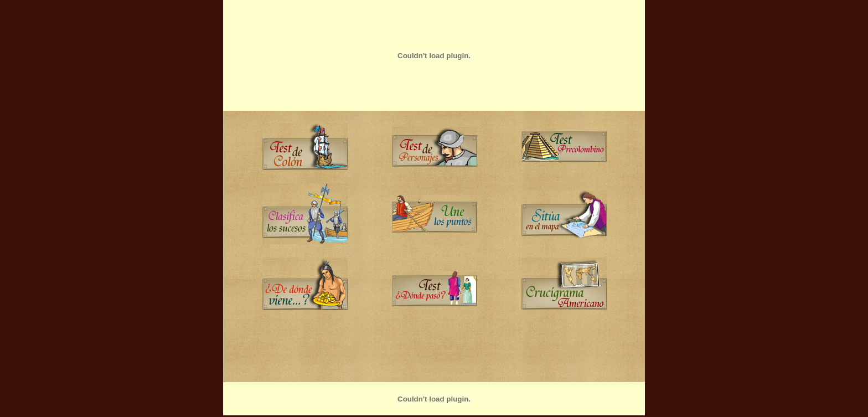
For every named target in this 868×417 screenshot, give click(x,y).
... (435, 246)
